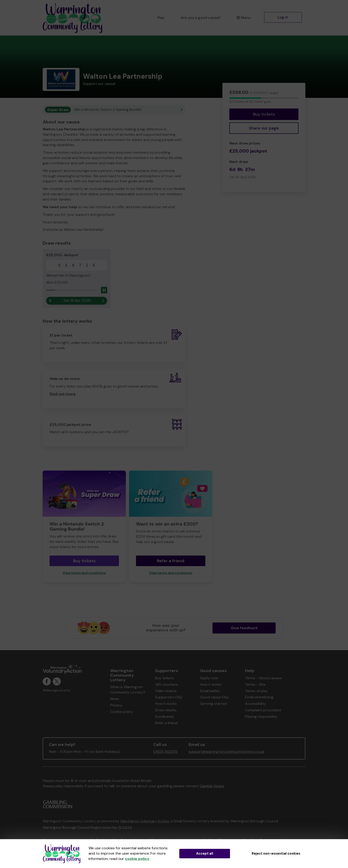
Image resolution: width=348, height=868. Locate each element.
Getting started (213, 704)
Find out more (63, 394)
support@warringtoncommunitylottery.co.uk (226, 752)
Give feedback (244, 628)
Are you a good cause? (201, 18)
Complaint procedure (263, 710)
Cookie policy (122, 712)
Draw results (166, 710)
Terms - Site (255, 684)
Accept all (205, 853)
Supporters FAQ (169, 697)
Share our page (264, 128)
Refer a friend (171, 561)
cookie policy (137, 859)
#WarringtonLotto (57, 690)
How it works (166, 704)
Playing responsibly (261, 716)
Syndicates (165, 716)
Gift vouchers (167, 684)
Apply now (209, 678)
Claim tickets (166, 691)
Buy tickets (264, 114)
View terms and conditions (84, 573)
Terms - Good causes (263, 678)
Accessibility (256, 704)
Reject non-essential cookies (276, 853)
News (115, 699)
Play (161, 18)
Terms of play (256, 691)
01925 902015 (165, 752)
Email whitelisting (259, 697)
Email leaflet (210, 691)
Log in (283, 17)
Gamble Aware (212, 786)
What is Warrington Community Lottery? (128, 690)
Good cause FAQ (214, 697)
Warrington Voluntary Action (145, 821)
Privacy (116, 705)
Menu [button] (244, 18)
